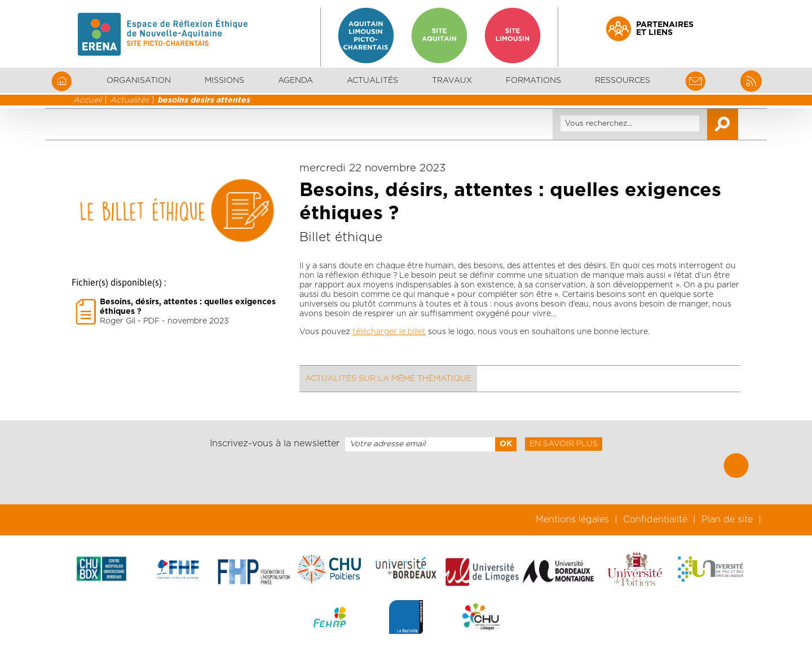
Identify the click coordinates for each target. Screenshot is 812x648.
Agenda (295, 81)
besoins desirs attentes (204, 100)
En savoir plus (564, 444)
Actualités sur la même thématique (388, 379)
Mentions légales (572, 520)
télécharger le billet (389, 332)
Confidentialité (655, 520)
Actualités (372, 81)
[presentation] (406, 478)
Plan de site (727, 520)
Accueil (87, 100)
